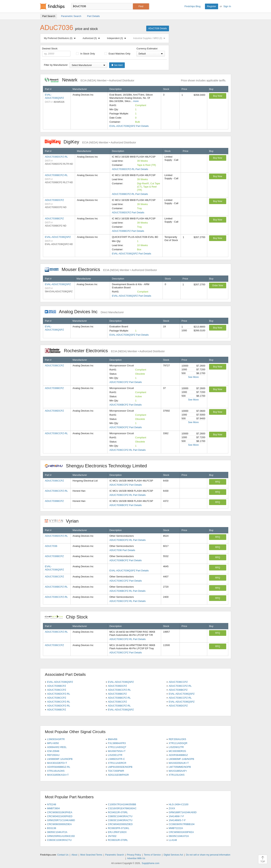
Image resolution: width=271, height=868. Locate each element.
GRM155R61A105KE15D (61, 836)
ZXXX (172, 808)
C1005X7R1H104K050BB (122, 804)
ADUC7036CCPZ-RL (56, 433)
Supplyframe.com (150, 863)
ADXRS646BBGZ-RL (59, 767)
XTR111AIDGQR (178, 743)
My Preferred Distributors (61, 38)
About (74, 855)
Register (212, 6)
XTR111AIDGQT (117, 747)
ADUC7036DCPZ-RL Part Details (130, 169)
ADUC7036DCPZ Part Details (128, 212)
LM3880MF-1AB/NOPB (181, 759)
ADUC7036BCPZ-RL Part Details (130, 194)
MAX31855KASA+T (58, 775)
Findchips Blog (192, 6)
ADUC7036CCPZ (54, 365)
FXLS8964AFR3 (117, 743)
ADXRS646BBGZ (178, 755)
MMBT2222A (176, 828)
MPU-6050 (53, 743)
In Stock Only (85, 54)
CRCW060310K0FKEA (60, 812)
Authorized (92, 38)
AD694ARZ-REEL (57, 747)
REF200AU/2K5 (177, 739)
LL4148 (173, 840)
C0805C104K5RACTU (120, 816)
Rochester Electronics (105, 351)
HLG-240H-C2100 (179, 804)
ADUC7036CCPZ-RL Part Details (127, 450)
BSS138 (52, 828)
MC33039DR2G (177, 751)
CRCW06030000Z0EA (59, 824)
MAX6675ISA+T (117, 751)
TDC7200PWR (116, 771)
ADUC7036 (51, 546)
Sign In (227, 6)
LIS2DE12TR (115, 755)
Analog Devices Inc (84, 312)
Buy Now (218, 96)
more (136, 101)
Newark (90, 80)
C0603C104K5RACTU (120, 820)
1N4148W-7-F (176, 816)
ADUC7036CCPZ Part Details (126, 382)
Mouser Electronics (101, 269)
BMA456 (113, 739)
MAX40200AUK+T (179, 763)
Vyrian (64, 521)
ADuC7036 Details (158, 28)
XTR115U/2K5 (177, 775)
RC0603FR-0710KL (119, 828)
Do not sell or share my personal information (208, 855)
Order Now (218, 286)
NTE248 (52, 804)
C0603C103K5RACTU (59, 840)
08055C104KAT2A (57, 832)
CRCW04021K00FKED (60, 816)
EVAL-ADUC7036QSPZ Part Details (129, 126)
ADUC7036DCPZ (54, 200)
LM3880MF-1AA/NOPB (60, 759)
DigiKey (90, 142)
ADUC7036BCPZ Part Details (128, 231)
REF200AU (53, 755)
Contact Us (63, 855)
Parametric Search (115, 855)
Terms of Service (152, 855)
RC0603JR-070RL (118, 840)
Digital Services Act (173, 855)
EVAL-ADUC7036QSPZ (58, 237)
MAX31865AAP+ (178, 771)
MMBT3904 (53, 808)
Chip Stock (68, 617)
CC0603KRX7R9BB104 (182, 824)
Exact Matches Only (117, 54)
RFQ (218, 482)
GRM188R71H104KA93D (183, 812)
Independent (117, 38)
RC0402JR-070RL (118, 812)
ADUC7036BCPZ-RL (56, 175)
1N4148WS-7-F (177, 820)
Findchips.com (52, 6)
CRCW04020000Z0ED (120, 824)
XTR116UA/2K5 (56, 771)
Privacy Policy (134, 855)
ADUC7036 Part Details (122, 550)
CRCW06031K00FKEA (181, 832)
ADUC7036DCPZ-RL (56, 157)
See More (193, 377)
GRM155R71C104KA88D (61, 820)
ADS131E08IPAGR (118, 775)
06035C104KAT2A (179, 836)
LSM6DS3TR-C (116, 759)
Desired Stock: (56, 52)
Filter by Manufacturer (56, 65)
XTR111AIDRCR (117, 763)
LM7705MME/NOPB (180, 767)
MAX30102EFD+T (57, 763)
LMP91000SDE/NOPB (120, 767)
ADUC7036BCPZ (54, 219)
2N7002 (112, 836)
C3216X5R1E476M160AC (122, 808)
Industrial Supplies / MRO (150, 38)
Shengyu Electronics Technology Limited (98, 466)
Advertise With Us (136, 858)
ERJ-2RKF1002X (117, 832)
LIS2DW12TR (176, 747)
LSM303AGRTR (56, 739)
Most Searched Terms (91, 855)
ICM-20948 (53, 751)
